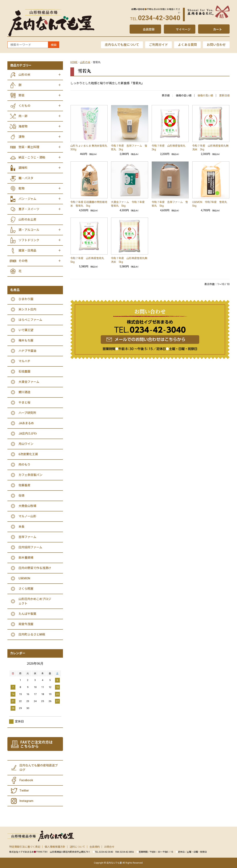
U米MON (24, 578)
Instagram (26, 801)
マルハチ (24, 361)
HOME (74, 62)
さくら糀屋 (26, 589)
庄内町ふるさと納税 (32, 634)
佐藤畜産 (24, 485)
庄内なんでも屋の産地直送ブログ (39, 768)
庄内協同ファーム (30, 547)
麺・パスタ (26, 178)
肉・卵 (23, 116)
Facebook (26, 780)
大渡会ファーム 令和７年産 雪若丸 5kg (129, 204)
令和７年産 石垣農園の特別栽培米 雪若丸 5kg (89, 204)
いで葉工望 (26, 330)
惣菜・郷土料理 (29, 147)
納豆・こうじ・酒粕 (32, 157)
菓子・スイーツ (29, 209)
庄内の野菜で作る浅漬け (35, 568)
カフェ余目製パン (30, 475)
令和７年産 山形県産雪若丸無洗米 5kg (129, 260)
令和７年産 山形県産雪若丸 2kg (170, 148)
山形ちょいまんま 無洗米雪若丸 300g (89, 148)
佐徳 (21, 496)
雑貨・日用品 (27, 251)
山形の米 (85, 62)
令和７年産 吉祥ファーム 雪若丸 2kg (129, 148)
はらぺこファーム (30, 320)
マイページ (183, 29)
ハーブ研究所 (27, 413)
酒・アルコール (29, 230)
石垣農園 (24, 371)
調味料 (23, 168)
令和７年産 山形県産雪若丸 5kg (89, 260)
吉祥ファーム (27, 537)
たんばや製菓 (27, 614)
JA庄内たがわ (28, 434)
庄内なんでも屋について (122, 45)
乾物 (21, 188)
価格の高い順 (205, 95)
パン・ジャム (27, 199)
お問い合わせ (216, 45)
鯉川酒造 (24, 392)
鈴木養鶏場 (26, 558)
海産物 (23, 126)
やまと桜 (24, 403)
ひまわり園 (26, 299)
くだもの (24, 106)
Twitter (24, 791)
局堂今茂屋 (26, 624)
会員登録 (149, 29)
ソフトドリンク (29, 240)
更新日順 (224, 95)
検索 (54, 45)
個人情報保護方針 (55, 847)
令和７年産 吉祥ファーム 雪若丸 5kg (170, 204)
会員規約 (95, 847)
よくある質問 (187, 45)
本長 (21, 527)
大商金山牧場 (27, 506)
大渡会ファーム (29, 382)
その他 (23, 261)
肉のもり (24, 465)
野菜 (21, 95)
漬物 (21, 137)
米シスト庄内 (27, 309)
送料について (77, 847)
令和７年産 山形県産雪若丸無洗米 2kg (210, 148)
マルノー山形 (27, 516)
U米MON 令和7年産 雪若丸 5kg (211, 204)
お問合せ (109, 847)
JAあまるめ (26, 423)
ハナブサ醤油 (27, 351)
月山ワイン (26, 444)
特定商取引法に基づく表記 (25, 847)
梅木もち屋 (26, 340)
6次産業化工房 (28, 454)
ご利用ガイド (158, 45)
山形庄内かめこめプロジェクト (35, 601)
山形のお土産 (27, 219)
